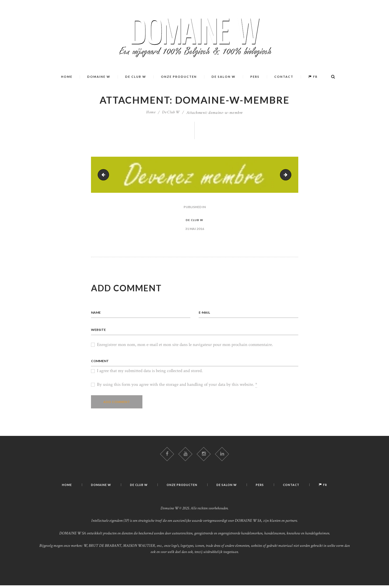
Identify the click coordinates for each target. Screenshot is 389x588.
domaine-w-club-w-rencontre (289, 174)
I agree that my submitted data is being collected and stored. (150, 373)
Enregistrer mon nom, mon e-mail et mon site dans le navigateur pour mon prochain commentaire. (185, 346)
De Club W (171, 113)
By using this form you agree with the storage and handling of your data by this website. (177, 386)
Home (150, 113)
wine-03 (105, 174)
